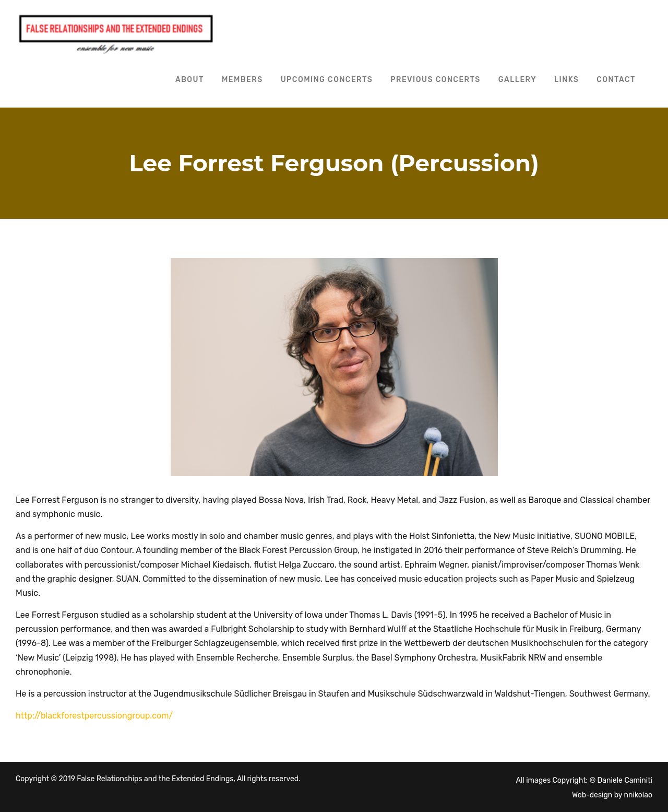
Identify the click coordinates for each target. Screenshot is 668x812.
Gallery (517, 80)
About (190, 80)
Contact (616, 80)
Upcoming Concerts (327, 80)
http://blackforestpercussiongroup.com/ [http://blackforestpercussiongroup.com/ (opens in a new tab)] (94, 716)
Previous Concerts (436, 80)
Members (242, 80)
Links (566, 80)
